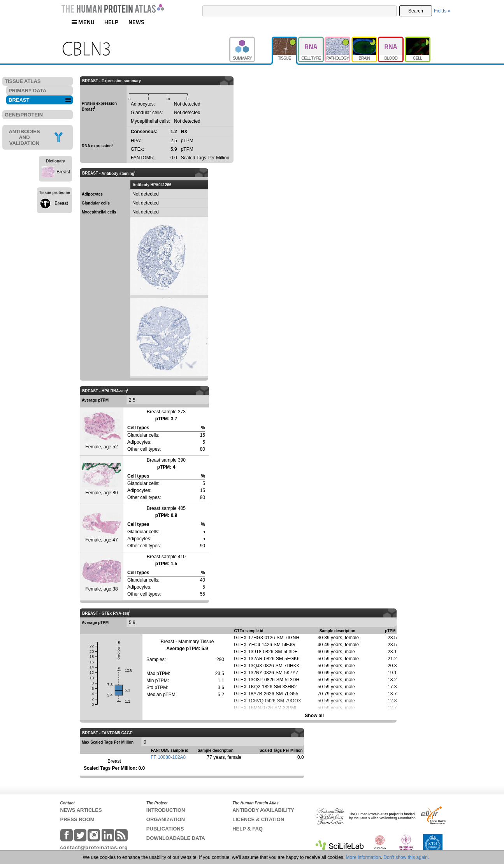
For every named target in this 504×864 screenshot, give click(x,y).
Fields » (442, 11)
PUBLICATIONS (165, 829)
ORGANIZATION (166, 819)
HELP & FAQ (248, 829)
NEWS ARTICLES (81, 810)
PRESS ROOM (77, 819)
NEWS (136, 22)
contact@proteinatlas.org (94, 847)
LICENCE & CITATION (258, 819)
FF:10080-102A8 (168, 757)
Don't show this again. (406, 857)
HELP (111, 22)
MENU (83, 22)
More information (364, 857)
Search (416, 11)
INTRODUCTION (166, 810)
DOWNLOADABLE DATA (176, 838)
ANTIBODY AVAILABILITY (263, 810)
